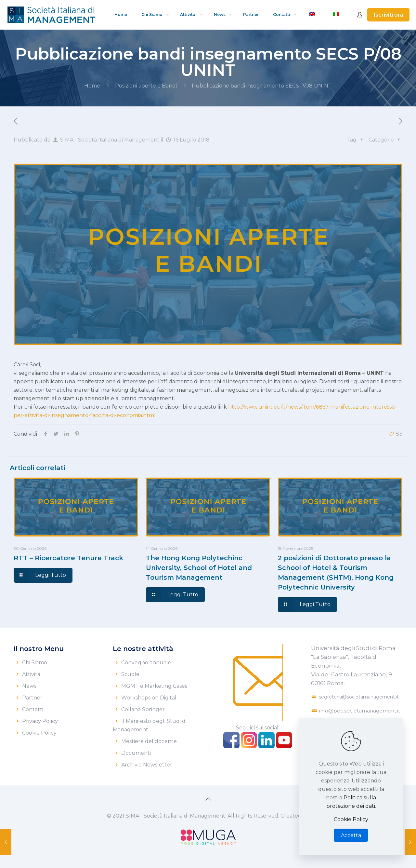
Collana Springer (143, 709)
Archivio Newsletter (147, 765)
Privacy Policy (40, 721)
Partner (32, 698)
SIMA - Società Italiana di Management (110, 140)
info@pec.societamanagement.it (360, 711)
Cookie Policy (39, 733)
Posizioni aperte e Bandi (146, 86)
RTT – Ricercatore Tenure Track (68, 558)
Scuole (130, 674)
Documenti (136, 753)
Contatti (33, 709)
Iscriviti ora (388, 15)
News (29, 686)
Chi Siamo (35, 663)
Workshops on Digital (149, 698)
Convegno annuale (146, 663)
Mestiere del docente (149, 741)
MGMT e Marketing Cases (154, 686)
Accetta (351, 835)
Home (92, 86)
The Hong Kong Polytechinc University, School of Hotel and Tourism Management (199, 568)
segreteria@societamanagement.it (359, 697)
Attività (31, 674)
